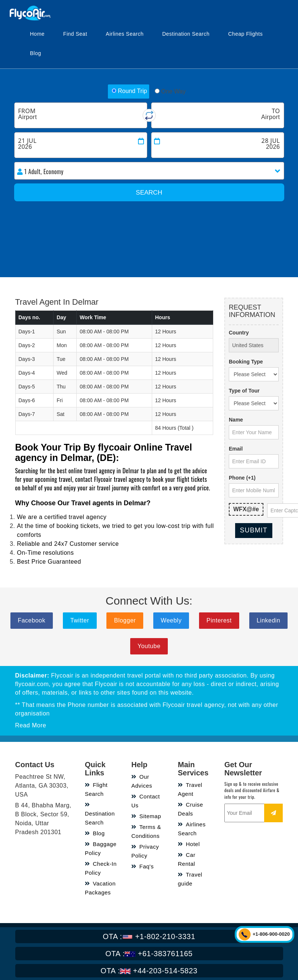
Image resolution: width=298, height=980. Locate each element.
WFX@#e (246, 509)
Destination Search (186, 34)
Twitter (80, 620)
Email (236, 449)
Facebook (32, 620)
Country (239, 333)
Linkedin (269, 620)
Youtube (149, 646)
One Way (170, 91)
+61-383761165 (149, 954)
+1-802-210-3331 (149, 936)
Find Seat (75, 34)
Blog (36, 53)
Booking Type (246, 362)
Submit (254, 530)
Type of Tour (244, 391)
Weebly (171, 620)
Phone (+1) (242, 478)
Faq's (142, 866)
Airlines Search (125, 34)
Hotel (189, 844)
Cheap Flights (245, 34)
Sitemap (146, 816)
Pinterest (219, 620)
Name (236, 420)
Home (37, 34)
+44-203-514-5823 (149, 971)
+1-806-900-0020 (271, 934)
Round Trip (129, 91)
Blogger (125, 620)
